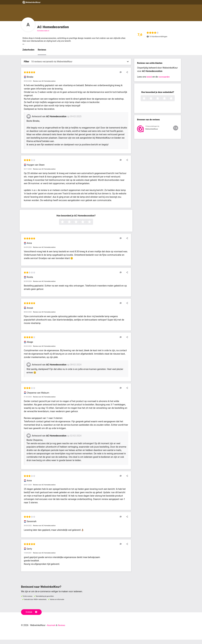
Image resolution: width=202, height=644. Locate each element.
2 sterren (72, 226)
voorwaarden (166, 81)
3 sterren (79, 226)
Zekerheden (28, 54)
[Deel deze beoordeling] (127, 76)
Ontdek (32, 616)
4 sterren (86, 226)
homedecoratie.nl (43, 31)
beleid (150, 81)
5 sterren (93, 226)
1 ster (66, 226)
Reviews (42, 54)
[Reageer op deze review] (122, 76)
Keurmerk (52, 630)
